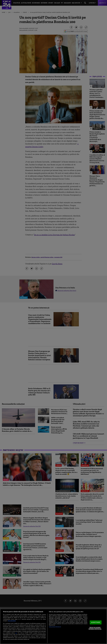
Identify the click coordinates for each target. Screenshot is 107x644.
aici (16, 633)
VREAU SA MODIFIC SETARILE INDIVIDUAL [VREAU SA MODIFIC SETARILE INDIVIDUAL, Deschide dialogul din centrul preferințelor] (95, 628)
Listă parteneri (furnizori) (55, 627)
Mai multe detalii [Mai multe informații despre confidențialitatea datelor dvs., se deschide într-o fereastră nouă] (12, 621)
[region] (53, 626)
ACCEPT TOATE (96, 622)
